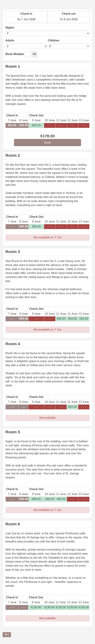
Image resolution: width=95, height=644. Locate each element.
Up (7, 635)
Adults (10, 40)
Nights (10, 28)
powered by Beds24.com (79, 641)
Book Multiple (15, 54)
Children (54, 40)
